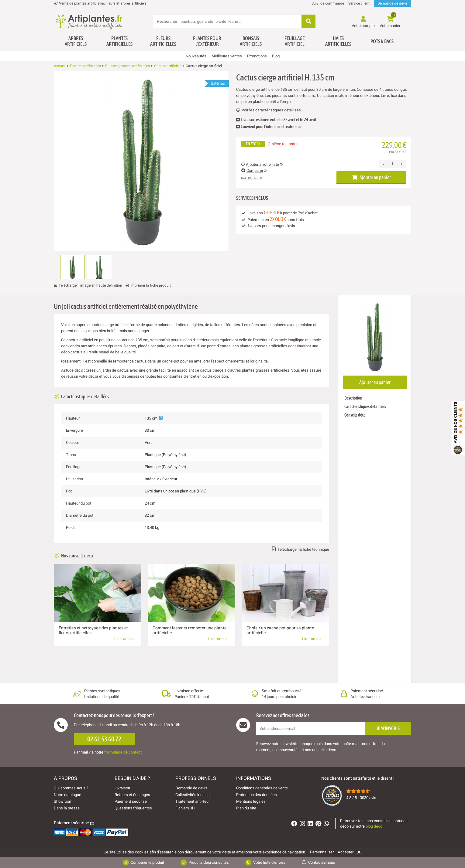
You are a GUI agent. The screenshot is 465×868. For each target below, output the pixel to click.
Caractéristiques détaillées (365, 407)
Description (353, 398)
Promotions (257, 56)
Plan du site (246, 808)
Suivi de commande (328, 3)
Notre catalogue (67, 795)
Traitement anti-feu (192, 801)
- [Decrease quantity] (383, 164)
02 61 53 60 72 (104, 739)
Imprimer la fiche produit (151, 285)
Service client (359, 3)
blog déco (374, 826)
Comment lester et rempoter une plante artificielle (189, 630)
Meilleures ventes (227, 56)
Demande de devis (393, 3)
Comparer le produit (143, 863)
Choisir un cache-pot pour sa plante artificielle (280, 630)
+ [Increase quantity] (401, 164)
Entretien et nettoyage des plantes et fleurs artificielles (93, 630)
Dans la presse (67, 808)
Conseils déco (355, 415)
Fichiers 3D (185, 808)
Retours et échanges (132, 795)
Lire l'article (124, 639)
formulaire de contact (123, 752)
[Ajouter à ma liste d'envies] (61, 86)
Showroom (63, 801)
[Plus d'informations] (161, 418)
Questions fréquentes (133, 808)
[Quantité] (392, 164)
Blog (276, 56)
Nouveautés (196, 56)
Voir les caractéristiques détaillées (269, 110)
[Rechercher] (308, 22)
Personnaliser (322, 852)
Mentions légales (251, 801)
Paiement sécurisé (131, 801)
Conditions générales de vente (262, 788)
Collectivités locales (193, 795)
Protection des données (257, 795)
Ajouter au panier (371, 177)
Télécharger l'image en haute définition (90, 285)
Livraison (122, 788)
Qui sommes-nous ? (71, 788)
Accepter (346, 852)
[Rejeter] (358, 852)
